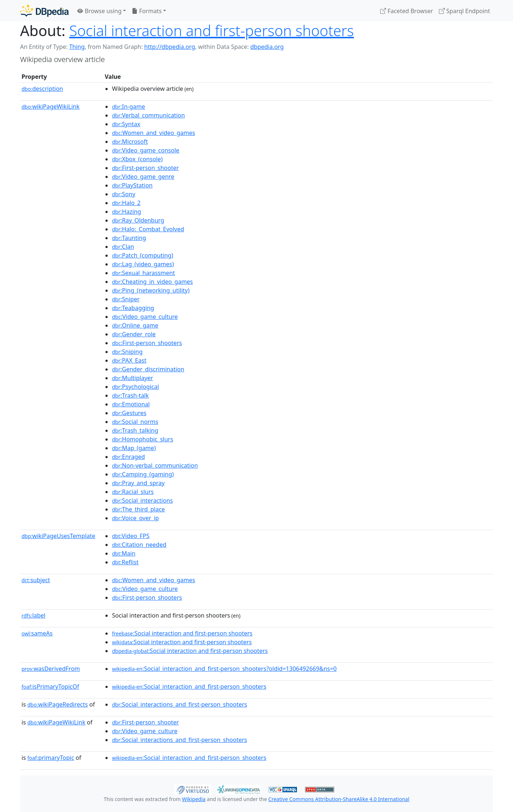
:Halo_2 (126, 203)
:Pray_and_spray (138, 483)
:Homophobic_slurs (143, 439)
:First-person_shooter (145, 168)
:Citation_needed (139, 545)
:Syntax (126, 124)
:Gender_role (134, 334)
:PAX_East (129, 360)
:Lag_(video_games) (143, 264)
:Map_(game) (134, 448)
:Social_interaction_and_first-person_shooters (189, 687)
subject (36, 580)
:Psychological (136, 387)
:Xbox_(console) (137, 159)
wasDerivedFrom (51, 669)
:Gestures (129, 413)
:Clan (123, 247)
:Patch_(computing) (143, 255)
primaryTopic (51, 758)
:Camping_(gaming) (143, 474)
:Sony (124, 194)
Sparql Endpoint (464, 11)
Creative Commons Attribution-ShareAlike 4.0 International (339, 799)
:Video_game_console (146, 150)
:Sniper (126, 299)
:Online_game (135, 325)
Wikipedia (194, 799)
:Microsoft (130, 142)
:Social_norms (135, 422)
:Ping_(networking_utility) (151, 290)
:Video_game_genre (143, 177)
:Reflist (125, 562)
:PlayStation (132, 185)
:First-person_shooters (147, 343)
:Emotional (131, 404)
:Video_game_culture (145, 317)
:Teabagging (133, 308)
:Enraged (128, 457)
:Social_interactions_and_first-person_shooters (180, 704)
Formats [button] (147, 11)
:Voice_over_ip (135, 518)
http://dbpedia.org (169, 47)
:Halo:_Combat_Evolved (148, 229)
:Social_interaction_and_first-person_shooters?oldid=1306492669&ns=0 (224, 669)
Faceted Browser (407, 11)
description (42, 89)
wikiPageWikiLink (51, 107)
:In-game (129, 107)
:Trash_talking (135, 430)
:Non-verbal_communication (155, 465)
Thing (77, 47)
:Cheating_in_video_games (153, 282)
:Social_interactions (142, 500)
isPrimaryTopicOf (50, 687)
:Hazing (127, 212)
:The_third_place (138, 509)
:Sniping (127, 352)
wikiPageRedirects (58, 704)
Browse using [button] (99, 11)
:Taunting (129, 238)
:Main (124, 553)
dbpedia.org (267, 47)
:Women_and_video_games (154, 133)
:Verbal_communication (148, 115)
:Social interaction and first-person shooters (182, 633)
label (34, 615)
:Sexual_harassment (143, 273)
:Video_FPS (131, 536)
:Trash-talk (130, 395)
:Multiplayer (132, 378)
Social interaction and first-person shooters (212, 30)
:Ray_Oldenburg (138, 220)
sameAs (37, 633)
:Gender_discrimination (148, 369)
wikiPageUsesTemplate (58, 536)
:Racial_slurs (133, 492)
